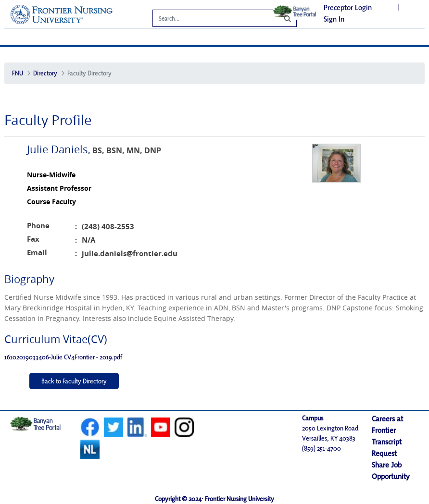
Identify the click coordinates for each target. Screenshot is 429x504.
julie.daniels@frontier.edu (130, 253)
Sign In (334, 19)
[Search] (209, 20)
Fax (33, 239)
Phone (38, 226)
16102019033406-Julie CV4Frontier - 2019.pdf (63, 357)
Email (37, 252)
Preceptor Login (348, 7)
